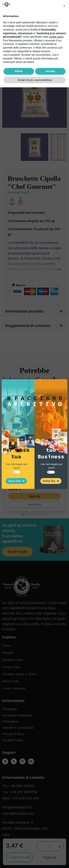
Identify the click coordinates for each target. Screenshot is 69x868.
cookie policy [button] (56, 817)
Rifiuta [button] (19, 852)
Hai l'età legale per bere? (17, 466)
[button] (64, 787)
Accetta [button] (50, 852)
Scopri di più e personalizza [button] (34, 860)
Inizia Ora (16, 481)
